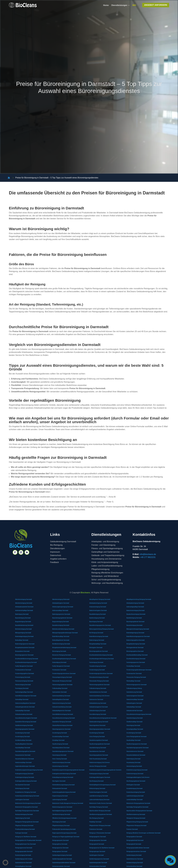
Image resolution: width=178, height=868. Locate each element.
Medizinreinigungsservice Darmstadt (62, 807)
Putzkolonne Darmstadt (96, 829)
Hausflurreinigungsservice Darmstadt (137, 744)
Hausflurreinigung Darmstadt (60, 744)
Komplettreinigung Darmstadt (134, 788)
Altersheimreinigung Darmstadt (24, 603)
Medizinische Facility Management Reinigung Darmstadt (68, 803)
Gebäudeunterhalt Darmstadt (134, 711)
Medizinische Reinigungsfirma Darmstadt (26, 807)
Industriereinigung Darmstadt (60, 766)
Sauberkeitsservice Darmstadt (135, 859)
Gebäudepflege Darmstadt (134, 707)
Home (106, 5)
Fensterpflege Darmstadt (133, 666)
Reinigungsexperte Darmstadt (60, 840)
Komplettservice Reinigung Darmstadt (26, 792)
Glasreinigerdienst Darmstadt (97, 725)
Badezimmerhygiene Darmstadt (98, 610)
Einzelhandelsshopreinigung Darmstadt (26, 662)
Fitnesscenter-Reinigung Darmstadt (136, 677)
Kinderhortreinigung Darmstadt (135, 774)
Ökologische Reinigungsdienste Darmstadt (27, 822)
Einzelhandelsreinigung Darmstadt (136, 659)
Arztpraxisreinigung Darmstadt (98, 607)
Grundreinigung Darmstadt (22, 733)
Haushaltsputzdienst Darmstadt (61, 748)
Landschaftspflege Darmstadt (134, 800)
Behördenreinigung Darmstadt (23, 629)
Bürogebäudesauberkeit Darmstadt (25, 648)
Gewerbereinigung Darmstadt (134, 718)
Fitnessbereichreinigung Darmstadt (99, 677)
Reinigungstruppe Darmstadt (97, 852)
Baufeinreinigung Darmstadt (97, 618)
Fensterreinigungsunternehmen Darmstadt (64, 674)
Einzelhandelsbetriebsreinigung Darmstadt (101, 655)
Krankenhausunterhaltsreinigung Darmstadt (27, 796)
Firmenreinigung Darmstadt (23, 677)
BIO (134, 5)
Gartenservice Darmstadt (96, 699)
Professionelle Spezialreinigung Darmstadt (64, 829)
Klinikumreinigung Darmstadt (97, 788)
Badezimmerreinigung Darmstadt (135, 610)
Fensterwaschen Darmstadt (134, 674)
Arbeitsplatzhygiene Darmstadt (61, 603)
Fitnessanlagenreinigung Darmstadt (62, 677)
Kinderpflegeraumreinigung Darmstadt (63, 777)
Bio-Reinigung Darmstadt (96, 633)
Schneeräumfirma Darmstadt (134, 866)
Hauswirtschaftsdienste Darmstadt (136, 755)
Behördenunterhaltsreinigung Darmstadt (63, 629)
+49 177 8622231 (148, 557)
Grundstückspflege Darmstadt (60, 737)
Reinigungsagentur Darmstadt (98, 837)
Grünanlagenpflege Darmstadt (135, 729)
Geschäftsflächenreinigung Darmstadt (63, 714)
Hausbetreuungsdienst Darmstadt (99, 740)
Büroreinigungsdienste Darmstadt (99, 651)
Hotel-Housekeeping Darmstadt (98, 759)
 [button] (170, 860)
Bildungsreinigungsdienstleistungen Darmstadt (65, 633)
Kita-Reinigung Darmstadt (96, 781)
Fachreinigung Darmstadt (96, 662)
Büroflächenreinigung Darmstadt (61, 644)
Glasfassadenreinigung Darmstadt (99, 722)
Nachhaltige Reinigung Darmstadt (99, 807)
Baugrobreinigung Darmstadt (23, 622)
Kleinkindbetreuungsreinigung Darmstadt (63, 785)
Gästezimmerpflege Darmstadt (135, 699)
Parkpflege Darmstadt (95, 822)
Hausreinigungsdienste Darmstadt (99, 755)
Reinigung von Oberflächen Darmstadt (26, 837)
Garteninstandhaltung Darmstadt (61, 696)
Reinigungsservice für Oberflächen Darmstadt (102, 848)
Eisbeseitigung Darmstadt (59, 662)
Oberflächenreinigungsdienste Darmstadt (101, 814)
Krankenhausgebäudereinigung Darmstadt (64, 792)
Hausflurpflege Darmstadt (133, 740)
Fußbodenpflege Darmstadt (60, 688)
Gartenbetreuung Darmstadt (134, 692)
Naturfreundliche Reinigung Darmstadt (100, 811)
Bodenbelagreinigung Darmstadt (135, 633)
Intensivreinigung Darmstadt (134, 766)
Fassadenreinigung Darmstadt (98, 666)
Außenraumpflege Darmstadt (60, 610)
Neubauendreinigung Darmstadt (24, 814)
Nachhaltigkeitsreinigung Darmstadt (62, 811)
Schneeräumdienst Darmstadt (98, 866)
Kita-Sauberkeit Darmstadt (22, 785)
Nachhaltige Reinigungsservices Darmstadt (27, 811)
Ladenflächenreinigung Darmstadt (99, 796)
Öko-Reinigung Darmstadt (97, 818)
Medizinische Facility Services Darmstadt (101, 803)
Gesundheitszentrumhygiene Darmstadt (26, 718)
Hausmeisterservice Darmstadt (135, 751)
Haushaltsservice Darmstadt (97, 751)
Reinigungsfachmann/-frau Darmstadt (25, 844)
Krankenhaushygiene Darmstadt (98, 792)
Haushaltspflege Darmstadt (23, 748)
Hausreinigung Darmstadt (59, 755)
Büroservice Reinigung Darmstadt (61, 655)
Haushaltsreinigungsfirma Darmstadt (25, 751)
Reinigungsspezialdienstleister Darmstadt (138, 848)
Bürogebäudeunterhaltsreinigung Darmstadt (64, 648)
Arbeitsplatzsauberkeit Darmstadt (24, 607)
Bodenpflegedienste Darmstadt (61, 640)
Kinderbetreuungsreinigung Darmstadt (137, 770)
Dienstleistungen (119, 5)
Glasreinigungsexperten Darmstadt (25, 729)
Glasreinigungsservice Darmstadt (61, 729)
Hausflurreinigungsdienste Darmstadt (100, 744)
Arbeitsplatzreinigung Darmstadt (98, 603)
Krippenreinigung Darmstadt (60, 796)
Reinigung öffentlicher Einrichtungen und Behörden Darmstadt (143, 833)
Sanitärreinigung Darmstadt (134, 855)
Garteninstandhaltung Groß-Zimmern (99, 696)
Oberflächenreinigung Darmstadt (61, 814)
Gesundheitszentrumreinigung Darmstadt (63, 718)
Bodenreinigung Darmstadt (97, 640)
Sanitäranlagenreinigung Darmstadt (62, 855)
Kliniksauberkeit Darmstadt (60, 788)
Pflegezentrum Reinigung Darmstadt (136, 826)
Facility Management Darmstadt (24, 666)
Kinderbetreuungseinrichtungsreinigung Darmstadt (29, 770)
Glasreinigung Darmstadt (133, 725)
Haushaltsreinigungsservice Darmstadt (63, 751)
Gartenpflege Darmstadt (22, 699)
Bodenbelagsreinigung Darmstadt (24, 636)
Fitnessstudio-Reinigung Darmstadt (99, 681)
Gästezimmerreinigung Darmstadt (61, 703)
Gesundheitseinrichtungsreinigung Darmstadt (139, 714)
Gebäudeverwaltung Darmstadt (24, 714)
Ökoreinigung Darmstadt (59, 822)
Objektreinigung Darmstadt (23, 818)
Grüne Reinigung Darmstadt (97, 737)
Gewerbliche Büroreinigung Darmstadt (26, 722)
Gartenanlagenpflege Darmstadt (24, 692)
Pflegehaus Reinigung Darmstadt (24, 826)
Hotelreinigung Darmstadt (133, 759)
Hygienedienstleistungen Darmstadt (25, 766)
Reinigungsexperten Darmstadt (98, 840)
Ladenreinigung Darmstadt (59, 800)
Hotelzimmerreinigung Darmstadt (61, 763)
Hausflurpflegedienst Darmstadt (24, 744)
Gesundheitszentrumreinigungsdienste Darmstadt (103, 718)
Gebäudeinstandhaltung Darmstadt (62, 707)
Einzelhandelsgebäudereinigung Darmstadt (64, 659)
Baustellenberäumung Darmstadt (24, 625)
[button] (5, 863)
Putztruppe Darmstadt (21, 833)
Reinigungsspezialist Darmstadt (24, 852)
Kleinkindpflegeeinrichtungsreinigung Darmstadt (102, 785)
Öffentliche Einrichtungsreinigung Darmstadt (64, 818)
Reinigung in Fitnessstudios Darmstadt (100, 833)
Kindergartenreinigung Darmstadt (24, 774)
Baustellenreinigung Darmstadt (61, 625)
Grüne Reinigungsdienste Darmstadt (136, 737)
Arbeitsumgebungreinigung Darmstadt (63, 607)
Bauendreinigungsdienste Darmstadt (62, 618)
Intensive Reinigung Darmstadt (98, 766)
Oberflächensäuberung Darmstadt (136, 814)
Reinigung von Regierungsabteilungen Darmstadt (66, 837)
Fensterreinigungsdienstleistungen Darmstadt (139, 670)
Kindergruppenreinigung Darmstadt (99, 774)
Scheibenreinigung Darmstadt (135, 863)
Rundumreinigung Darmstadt (23, 855)
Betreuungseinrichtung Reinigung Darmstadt (102, 629)
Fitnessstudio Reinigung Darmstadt (62, 681)
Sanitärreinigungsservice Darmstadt (99, 859)
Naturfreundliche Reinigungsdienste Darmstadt (139, 811)
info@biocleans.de (148, 554)
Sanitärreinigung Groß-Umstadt (24, 859)
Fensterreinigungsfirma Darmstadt (25, 674)
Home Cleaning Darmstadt (59, 759)
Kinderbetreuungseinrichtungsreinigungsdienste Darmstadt (68, 770)
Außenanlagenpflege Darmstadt (135, 607)
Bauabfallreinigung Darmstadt (98, 614)
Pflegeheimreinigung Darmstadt (61, 826)
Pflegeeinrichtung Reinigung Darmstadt (137, 822)
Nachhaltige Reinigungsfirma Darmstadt (137, 807)
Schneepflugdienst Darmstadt (23, 866)
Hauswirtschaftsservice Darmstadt (25, 759)
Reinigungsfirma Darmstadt (60, 844)
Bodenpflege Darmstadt (22, 640)
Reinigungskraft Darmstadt (97, 844)
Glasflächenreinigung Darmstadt (24, 725)
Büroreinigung (48, 208)
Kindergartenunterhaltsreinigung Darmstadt (64, 774)
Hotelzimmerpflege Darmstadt (23, 763)
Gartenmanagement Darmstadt (135, 696)
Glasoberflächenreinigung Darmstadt (62, 725)
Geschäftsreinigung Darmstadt (98, 714)
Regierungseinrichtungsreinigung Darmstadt (64, 833)
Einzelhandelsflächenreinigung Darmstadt (27, 659)
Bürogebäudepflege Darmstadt (98, 644)
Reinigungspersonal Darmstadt (24, 848)
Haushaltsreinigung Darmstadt (98, 748)
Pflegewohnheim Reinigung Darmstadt (100, 826)
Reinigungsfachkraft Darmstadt (135, 840)
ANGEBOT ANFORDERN (156, 5)
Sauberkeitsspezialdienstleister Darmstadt (64, 863)
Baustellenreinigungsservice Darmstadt (100, 625)
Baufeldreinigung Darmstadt (134, 618)
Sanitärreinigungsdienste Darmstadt (62, 859)
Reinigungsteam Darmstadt (60, 852)
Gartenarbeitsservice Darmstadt (98, 692)
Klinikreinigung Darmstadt (22, 788)
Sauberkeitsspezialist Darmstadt (98, 863)
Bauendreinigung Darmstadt (23, 618)
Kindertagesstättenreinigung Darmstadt (26, 781)
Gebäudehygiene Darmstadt (134, 703)
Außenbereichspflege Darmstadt (24, 610)
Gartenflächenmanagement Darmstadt (26, 696)
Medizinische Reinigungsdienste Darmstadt (138, 803)
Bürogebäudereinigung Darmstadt (136, 644)
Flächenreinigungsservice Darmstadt (136, 685)
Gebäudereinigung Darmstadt (97, 711)
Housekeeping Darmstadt (133, 763)
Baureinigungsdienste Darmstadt (135, 622)
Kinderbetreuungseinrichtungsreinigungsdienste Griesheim (105, 770)
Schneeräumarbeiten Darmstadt (61, 866)
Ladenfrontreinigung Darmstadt (135, 796)
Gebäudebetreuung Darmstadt (98, 703)
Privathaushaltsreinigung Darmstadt (25, 829)
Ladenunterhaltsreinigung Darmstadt (99, 800)
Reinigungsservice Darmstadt (60, 848)
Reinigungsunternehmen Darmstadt (136, 852)
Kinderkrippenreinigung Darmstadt (25, 777)
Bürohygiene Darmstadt (96, 648)
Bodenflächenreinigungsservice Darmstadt (138, 636)
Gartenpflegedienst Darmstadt (60, 699)
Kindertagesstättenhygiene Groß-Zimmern (138, 777)
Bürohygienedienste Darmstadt (135, 648)
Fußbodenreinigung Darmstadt (98, 688)
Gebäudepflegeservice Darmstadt (61, 711)
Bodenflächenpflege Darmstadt (61, 636)
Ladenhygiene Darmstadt (22, 800)
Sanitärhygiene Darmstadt (97, 855)
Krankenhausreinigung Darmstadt (136, 792)
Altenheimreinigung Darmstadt (24, 599)
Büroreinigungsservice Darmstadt (24, 655)
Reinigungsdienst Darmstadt (134, 837)
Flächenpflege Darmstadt (133, 681)
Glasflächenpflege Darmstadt (134, 722)
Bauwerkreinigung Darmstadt (134, 625)
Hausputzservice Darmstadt (23, 755)
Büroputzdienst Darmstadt (22, 651)
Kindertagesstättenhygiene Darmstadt (100, 777)
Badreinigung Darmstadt (22, 614)
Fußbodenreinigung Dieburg (134, 688)
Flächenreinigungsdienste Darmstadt (62, 685)
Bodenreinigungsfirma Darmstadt (135, 640)
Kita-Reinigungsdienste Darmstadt (136, 781)
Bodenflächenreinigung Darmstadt (99, 636)
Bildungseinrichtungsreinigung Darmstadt (138, 629)
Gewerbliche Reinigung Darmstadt (62, 722)
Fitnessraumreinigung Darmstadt (24, 681)
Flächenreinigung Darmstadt (23, 685)
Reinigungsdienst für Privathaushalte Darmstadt (28, 840)
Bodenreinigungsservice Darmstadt (25, 644)
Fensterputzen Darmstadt (59, 670)
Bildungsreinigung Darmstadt (23, 633)
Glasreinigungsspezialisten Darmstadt (100, 729)
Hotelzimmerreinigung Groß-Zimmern (100, 763)
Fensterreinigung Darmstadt (97, 670)
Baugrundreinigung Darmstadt (60, 622)
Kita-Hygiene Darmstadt (59, 781)
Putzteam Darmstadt (132, 829)
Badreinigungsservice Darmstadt (61, 614)
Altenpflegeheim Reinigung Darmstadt (100, 599)
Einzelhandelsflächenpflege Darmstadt (137, 655)
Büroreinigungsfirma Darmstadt (135, 651)
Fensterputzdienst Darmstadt (23, 670)
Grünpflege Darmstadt (58, 740)
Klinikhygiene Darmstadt (133, 785)
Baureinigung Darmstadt (96, 622)
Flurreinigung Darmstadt (22, 688)
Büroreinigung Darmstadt (59, 651)
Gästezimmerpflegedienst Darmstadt (25, 703)
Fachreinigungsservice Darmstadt (136, 662)
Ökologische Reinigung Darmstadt (136, 818)
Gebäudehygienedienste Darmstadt (25, 707)
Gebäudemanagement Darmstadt (99, 707)
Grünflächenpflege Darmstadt (23, 740)
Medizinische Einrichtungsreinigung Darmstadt (28, 803)
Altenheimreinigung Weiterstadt (61, 599)
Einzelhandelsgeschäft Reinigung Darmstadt (102, 659)
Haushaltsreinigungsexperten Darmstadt (137, 748)
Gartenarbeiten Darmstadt (59, 692)
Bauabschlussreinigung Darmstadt (136, 614)
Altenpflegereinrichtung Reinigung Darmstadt (139, 599)
